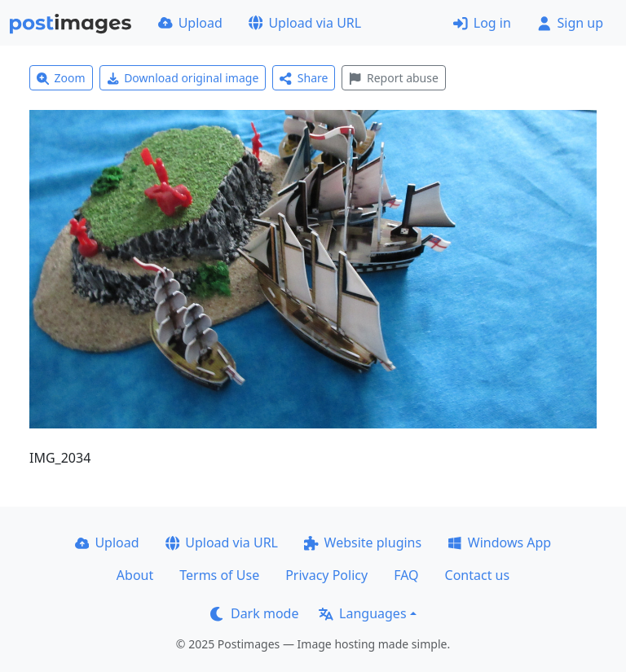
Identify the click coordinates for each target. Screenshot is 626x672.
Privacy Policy (326, 575)
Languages (362, 613)
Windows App (499, 542)
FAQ (406, 575)
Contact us (478, 575)
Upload (190, 23)
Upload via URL (305, 23)
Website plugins (363, 542)
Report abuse (393, 78)
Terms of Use (219, 575)
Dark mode (254, 613)
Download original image (183, 78)
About (135, 575)
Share (304, 78)
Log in (482, 23)
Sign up (570, 23)
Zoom (61, 78)
